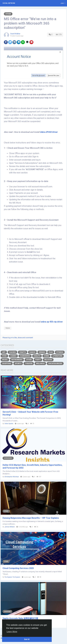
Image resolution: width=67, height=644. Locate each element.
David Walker (15, 34)
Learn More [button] (12, 632)
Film (51, 352)
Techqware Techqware (12, 577)
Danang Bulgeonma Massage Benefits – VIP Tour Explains (31, 518)
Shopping (7, 363)
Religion (48, 360)
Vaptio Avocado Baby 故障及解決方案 (20, 618)
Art (4, 352)
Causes (12, 352)
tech (8, 328)
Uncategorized (55, 363)
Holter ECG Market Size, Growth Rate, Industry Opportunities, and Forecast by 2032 (32, 466)
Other (8, 14)
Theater (29, 363)
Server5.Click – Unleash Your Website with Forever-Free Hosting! (30, 413)
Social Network (9, 3)
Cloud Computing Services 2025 (18, 568)
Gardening (25, 356)
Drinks (42, 352)
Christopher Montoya (12, 477)
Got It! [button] (27, 639)
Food (4, 356)
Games (13, 356)
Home (46, 356)
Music (5, 360)
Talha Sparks (9, 424)
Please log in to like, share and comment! (18, 338)
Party (38, 360)
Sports (18, 363)
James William (10, 527)
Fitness (60, 352)
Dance (32, 352)
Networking (17, 360)
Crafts (23, 352)
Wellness (40, 363)
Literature (57, 356)
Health (37, 356)
